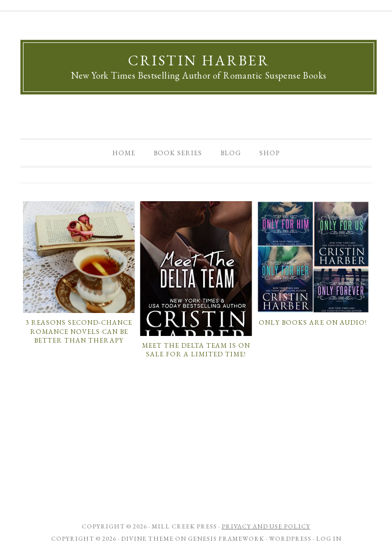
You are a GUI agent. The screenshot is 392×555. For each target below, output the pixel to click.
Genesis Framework (226, 539)
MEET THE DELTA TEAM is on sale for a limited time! (196, 350)
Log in (329, 539)
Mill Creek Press (184, 526)
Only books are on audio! (313, 322)
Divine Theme (147, 539)
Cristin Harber (199, 60)
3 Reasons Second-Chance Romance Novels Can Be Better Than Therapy (79, 331)
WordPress (290, 539)
